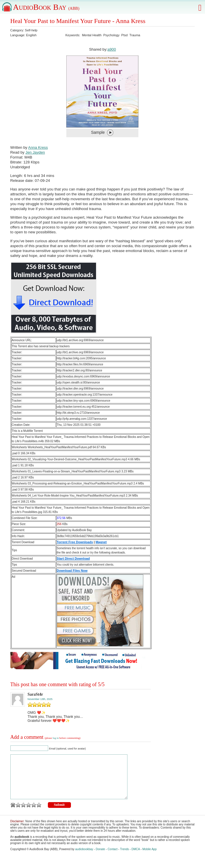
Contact (112, 858)
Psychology (111, 35)
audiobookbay (84, 858)
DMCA (136, 858)
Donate (100, 858)
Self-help (31, 30)
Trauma (135, 35)
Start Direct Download (73, 558)
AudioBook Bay (46, 7)
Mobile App (149, 858)
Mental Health (92, 35)
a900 (112, 49)
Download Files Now (72, 571)
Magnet (101, 542)
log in (56, 738)
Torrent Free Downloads (75, 542)
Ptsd (125, 35)
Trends (124, 858)
